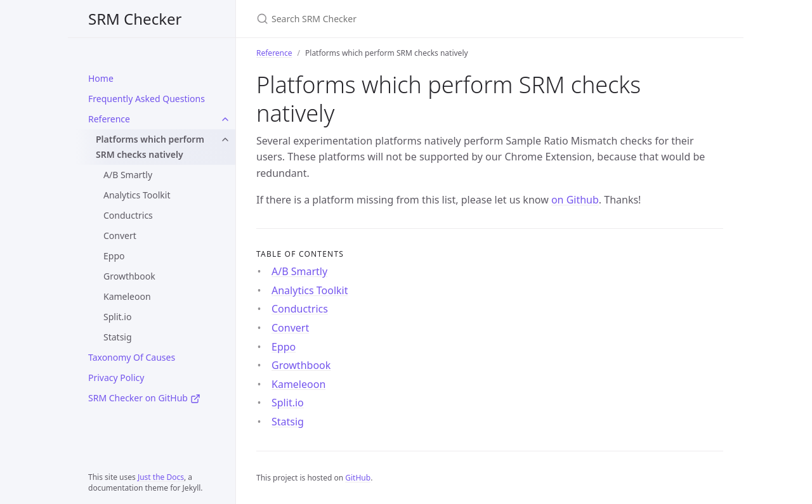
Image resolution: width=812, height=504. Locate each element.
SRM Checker (135, 19)
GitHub (358, 478)
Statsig (118, 337)
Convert (120, 236)
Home (101, 78)
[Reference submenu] (225, 119)
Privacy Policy (116, 378)
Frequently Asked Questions (147, 99)
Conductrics (128, 215)
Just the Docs (161, 477)
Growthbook (129, 276)
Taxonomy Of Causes (132, 357)
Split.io (117, 317)
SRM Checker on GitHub (144, 398)
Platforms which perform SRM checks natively (150, 147)
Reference (109, 119)
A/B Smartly (128, 175)
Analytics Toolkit (137, 195)
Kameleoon (127, 296)
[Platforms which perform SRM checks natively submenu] (225, 139)
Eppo (114, 256)
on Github (575, 200)
